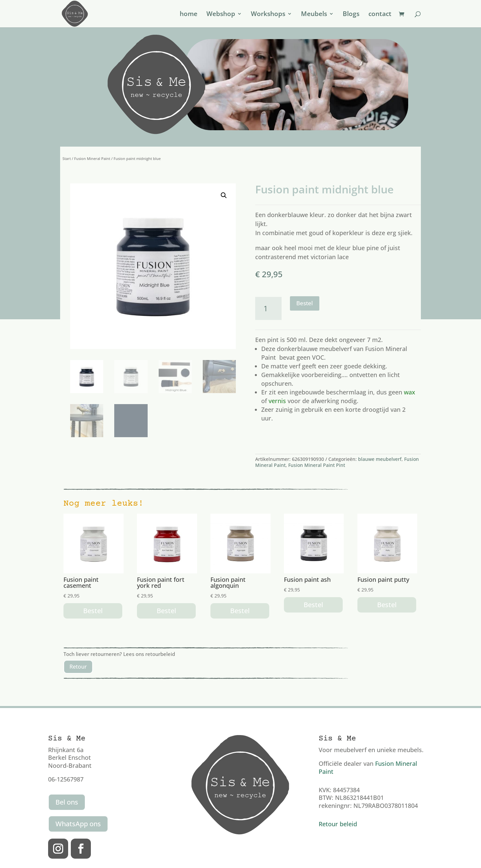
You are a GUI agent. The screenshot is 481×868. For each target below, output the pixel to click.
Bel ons (67, 802)
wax (410, 392)
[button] (224, 195)
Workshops (268, 15)
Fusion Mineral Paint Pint (317, 465)
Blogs (351, 15)
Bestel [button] (93, 611)
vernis (277, 401)
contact (380, 15)
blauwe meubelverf (380, 459)
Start (67, 158)
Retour (78, 667)
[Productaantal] (268, 308)
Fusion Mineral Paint (92, 158)
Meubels (314, 15)
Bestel (305, 303)
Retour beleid (338, 824)
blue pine (366, 248)
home (189, 15)
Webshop (221, 15)
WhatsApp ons (78, 824)
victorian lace (330, 257)
